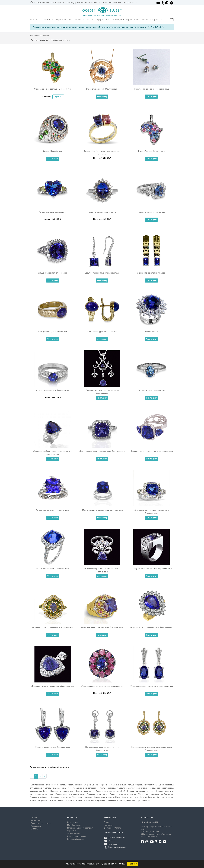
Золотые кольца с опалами (57, 788)
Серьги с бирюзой (148, 797)
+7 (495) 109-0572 (149, 822)
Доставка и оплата (110, 2)
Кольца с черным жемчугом (140, 785)
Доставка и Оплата (112, 828)
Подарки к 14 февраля (40, 797)
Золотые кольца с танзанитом (44, 785)
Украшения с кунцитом (97, 794)
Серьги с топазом (56, 800)
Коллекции (118, 20)
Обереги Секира (91, 785)
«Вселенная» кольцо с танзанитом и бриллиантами (102, 451)
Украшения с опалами (82, 797)
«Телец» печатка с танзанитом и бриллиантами (151, 569)
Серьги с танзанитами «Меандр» (151, 273)
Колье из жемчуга (165, 791)
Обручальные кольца (77, 836)
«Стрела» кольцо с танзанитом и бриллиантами (151, 627)
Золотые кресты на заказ (71, 785)
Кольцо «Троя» (151, 332)
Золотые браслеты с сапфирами (80, 800)
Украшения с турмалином (41, 794)
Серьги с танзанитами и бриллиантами (102, 273)
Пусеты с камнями (108, 788)
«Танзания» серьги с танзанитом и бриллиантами (151, 686)
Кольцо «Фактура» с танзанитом (53, 332)
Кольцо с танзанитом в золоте (151, 212)
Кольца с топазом (165, 797)
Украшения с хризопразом (85, 788)
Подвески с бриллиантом (62, 791)
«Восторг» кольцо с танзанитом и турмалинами (102, 686)
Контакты (132, 2)
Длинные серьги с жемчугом (123, 794)
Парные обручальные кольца (113, 785)
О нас (123, 2)
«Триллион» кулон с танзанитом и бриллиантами (52, 686)
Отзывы (95, 2)
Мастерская (36, 821)
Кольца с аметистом (142, 800)
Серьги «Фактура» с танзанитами (102, 332)
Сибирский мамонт (76, 839)
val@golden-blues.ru (80, 2)
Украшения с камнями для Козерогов (155, 794)
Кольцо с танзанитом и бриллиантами (52, 390)
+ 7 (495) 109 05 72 (62, 2)
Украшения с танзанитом (107, 800)
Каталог (35, 20)
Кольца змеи (126, 800)
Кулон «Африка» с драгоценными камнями (53, 89)
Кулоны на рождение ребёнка (107, 797)
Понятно (133, 864)
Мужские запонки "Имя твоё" (80, 828)
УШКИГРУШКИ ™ (75, 834)
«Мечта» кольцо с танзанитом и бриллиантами (102, 510)
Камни (46, 20)
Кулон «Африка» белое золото (152, 151)
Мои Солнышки (74, 825)
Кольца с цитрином (38, 800)
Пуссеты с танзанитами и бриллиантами (151, 89)
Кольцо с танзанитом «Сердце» (53, 212)
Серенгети (72, 831)
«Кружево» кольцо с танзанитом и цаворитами (53, 627)
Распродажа (156, 20)
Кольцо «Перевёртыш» (53, 151)
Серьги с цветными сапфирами (133, 788)
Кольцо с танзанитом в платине (102, 212)
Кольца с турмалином (61, 797)
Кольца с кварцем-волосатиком (70, 794)
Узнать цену (102, 96)
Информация (102, 20)
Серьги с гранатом (130, 797)
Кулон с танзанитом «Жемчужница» (102, 89)
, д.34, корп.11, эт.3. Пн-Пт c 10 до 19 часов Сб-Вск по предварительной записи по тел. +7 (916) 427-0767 (157, 832)
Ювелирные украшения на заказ (68, 20)
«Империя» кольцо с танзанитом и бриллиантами (151, 451)
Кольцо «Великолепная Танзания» (52, 273)
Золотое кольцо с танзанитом (152, 390)
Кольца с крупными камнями (141, 791)
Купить (58, 97)
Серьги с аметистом (85, 791)
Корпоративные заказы (137, 20)
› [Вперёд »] (45, 776)
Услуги (90, 20)
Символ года (73, 822)
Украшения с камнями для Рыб (111, 791)
